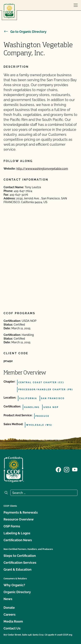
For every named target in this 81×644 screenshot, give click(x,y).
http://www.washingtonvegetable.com (42, 169)
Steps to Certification (20, 556)
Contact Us (12, 628)
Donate (9, 608)
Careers (10, 614)
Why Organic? (14, 585)
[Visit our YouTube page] (75, 469)
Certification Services (20, 563)
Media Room (13, 621)
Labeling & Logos (17, 533)
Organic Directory (17, 592)
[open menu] (76, 5)
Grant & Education (18, 569)
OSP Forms (12, 526)
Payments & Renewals (21, 512)
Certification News (18, 540)
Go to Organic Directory (25, 32)
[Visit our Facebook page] (58, 469)
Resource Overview (19, 519)
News (8, 599)
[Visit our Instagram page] (67, 469)
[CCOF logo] (9, 11)
